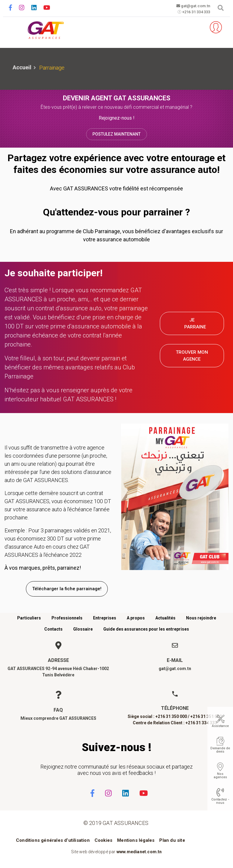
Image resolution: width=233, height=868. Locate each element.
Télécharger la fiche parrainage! (67, 589)
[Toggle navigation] (13, 28)
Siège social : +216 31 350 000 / (158, 716)
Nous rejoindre (201, 618)
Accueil (22, 67)
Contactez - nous (220, 801)
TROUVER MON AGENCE (192, 356)
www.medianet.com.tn (139, 852)
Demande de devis (220, 750)
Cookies (103, 840)
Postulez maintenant (116, 134)
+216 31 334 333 (191, 12)
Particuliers (29, 618)
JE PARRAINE (195, 323)
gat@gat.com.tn (191, 6)
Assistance (220, 726)
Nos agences (220, 776)
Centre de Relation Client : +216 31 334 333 (175, 723)
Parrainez (195, 27)
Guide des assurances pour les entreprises (146, 629)
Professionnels (67, 618)
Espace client (213, 27)
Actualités (165, 618)
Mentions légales (136, 840)
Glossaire (83, 629)
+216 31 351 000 (206, 716)
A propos (136, 618)
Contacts (53, 629)
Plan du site (172, 840)
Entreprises (105, 618)
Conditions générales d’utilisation (53, 840)
